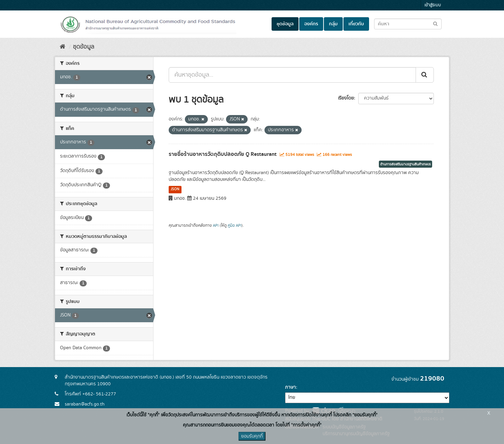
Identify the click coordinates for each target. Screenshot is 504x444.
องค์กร (311, 24)
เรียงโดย (346, 98)
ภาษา (290, 387)
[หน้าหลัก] (63, 47)
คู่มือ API (235, 226)
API (216, 226)
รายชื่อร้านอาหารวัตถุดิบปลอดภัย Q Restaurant (223, 154)
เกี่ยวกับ (356, 24)
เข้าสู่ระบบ (433, 5)
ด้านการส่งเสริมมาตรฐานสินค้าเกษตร (405, 164)
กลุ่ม (333, 24)
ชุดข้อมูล (285, 24)
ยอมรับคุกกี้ (252, 436)
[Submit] (425, 75)
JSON (175, 189)
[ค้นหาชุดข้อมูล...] (292, 75)
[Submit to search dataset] (435, 23)
